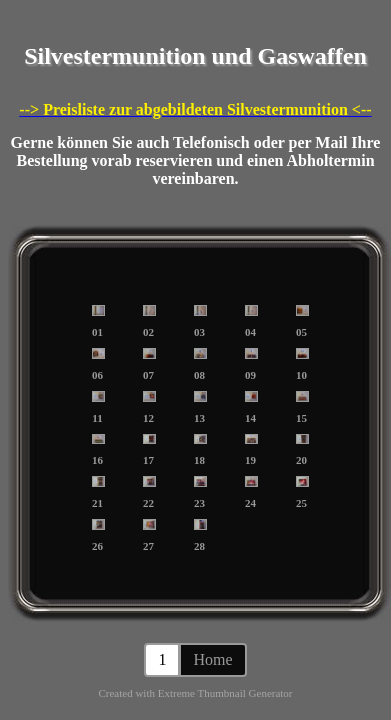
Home (212, 659)
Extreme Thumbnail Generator (225, 693)
